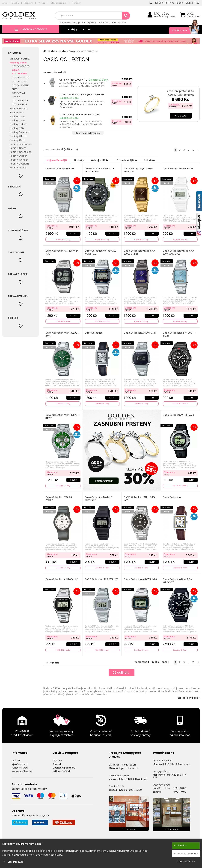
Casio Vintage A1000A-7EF (74, 80)
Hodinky (122, 22)
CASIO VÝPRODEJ (21, 66)
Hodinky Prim (17, 113)
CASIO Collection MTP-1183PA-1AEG (140, 497)
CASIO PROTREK (20, 85)
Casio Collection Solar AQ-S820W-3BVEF (82, 95)
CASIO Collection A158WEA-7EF (102, 577)
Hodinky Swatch (18, 156)
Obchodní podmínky (64, 765)
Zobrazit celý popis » (189, 696)
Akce (5, 3)
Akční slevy (183, 31)
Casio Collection (94, 332)
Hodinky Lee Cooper (21, 144)
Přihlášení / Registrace (165, 17)
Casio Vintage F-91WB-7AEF (178, 169)
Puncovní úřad (20, 765)
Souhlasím (180, 845)
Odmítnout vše (186, 862)
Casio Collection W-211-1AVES (179, 414)
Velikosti (86, 29)
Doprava (29, 3)
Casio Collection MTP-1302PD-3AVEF (62, 334)
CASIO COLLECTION (19, 72)
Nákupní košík (193, 17)
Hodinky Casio (18, 63)
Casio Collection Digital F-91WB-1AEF (99, 497)
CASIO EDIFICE (19, 81)
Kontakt (57, 762)
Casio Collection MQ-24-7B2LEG (59, 497)
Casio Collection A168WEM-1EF (140, 332)
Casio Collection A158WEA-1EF (62, 577)
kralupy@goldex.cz (119, 773)
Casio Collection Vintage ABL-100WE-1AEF (101, 252)
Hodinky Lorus (17, 116)
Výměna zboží (19, 762)
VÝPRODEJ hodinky (20, 59)
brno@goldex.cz (162, 769)
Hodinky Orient (18, 148)
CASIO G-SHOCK (21, 77)
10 (193, 150)
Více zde (181, 116)
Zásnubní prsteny (107, 22)
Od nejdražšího (104, 160)
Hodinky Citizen (18, 136)
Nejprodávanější (58, 160)
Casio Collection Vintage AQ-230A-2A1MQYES (179, 252)
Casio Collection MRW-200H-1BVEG (179, 334)
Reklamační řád (61, 769)
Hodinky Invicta (18, 124)
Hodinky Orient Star (20, 152)
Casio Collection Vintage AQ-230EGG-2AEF (140, 252)
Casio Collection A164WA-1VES (140, 577)
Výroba (42, 3)
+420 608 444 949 (137, 777)
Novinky (81, 160)
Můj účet (162, 14)
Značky (16, 3)
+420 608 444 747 (160, 3)
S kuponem (117, 83)
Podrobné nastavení (186, 854)
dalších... (122, 671)
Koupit (73, 233)
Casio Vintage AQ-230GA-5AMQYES (80, 115)
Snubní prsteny (89, 22)
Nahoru (52, 661)
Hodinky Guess (18, 168)
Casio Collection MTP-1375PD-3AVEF (62, 415)
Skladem (157, 160)
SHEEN (15, 89)
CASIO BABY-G (20, 100)
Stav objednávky (59, 3)
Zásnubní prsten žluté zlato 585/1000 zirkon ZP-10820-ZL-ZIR (181, 95)
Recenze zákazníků (22, 769)
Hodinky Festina (18, 109)
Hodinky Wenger (19, 160)
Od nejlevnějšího (133, 160)
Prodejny (73, 29)
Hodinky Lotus (17, 120)
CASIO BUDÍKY (19, 104)
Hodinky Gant (17, 140)
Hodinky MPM (17, 128)
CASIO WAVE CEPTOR (19, 95)
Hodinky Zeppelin (19, 164)
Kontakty (77, 3)
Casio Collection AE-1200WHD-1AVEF (62, 252)
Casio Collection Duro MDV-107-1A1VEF (178, 579)
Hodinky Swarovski (20, 132)
